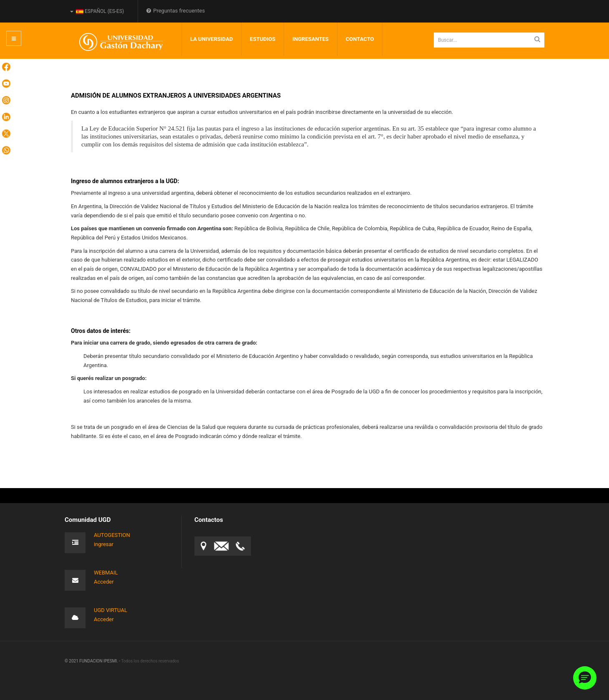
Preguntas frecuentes (176, 11)
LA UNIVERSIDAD (211, 39)
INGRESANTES (311, 39)
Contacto (360, 39)
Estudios (263, 39)
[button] (585, 678)
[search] (489, 40)
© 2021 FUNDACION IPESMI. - (93, 661)
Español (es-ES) (97, 11)
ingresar (104, 544)
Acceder (104, 582)
